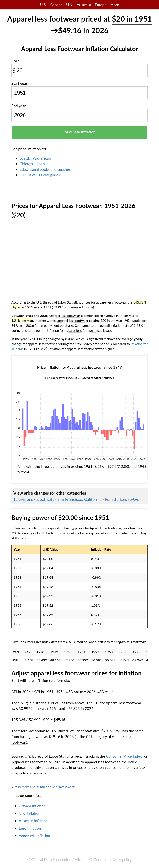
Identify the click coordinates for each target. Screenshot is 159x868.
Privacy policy (120, 859)
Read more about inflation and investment (44, 787)
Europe (101, 5)
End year (19, 106)
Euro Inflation (30, 828)
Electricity (45, 499)
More (114, 5)
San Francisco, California (80, 499)
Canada (56, 5)
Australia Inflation (33, 821)
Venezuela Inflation (34, 836)
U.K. (70, 5)
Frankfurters (116, 499)
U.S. (43, 5)
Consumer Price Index (124, 756)
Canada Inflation (32, 806)
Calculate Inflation (79, 132)
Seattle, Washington (36, 158)
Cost (15, 61)
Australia (84, 5)
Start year (19, 83)
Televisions (23, 499)
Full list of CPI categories (40, 175)
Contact (100, 859)
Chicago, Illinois (32, 164)
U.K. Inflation (30, 813)
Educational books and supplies (45, 169)
